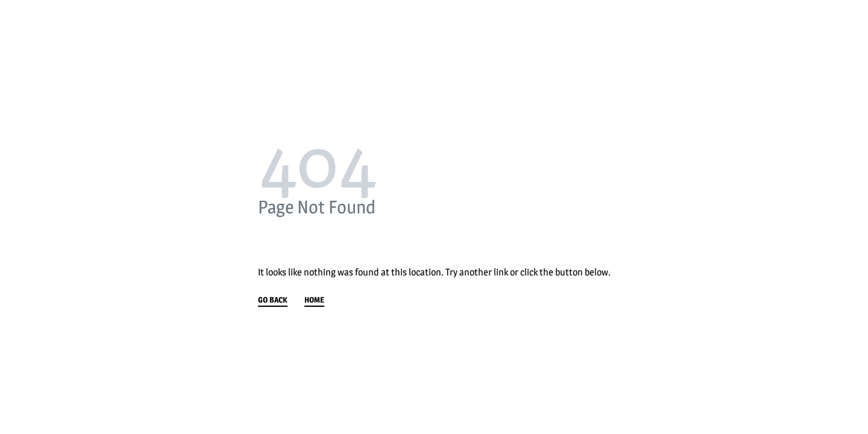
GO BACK (273, 300)
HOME (314, 300)
